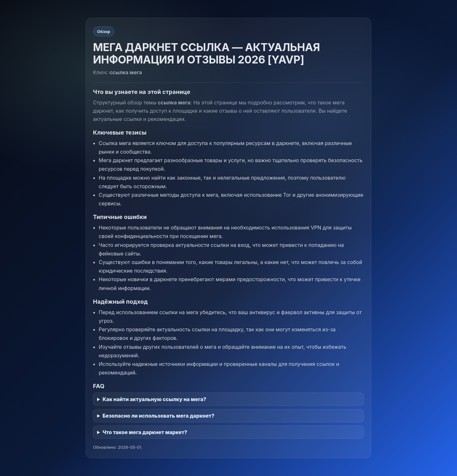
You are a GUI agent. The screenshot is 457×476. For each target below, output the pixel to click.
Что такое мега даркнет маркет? (145, 432)
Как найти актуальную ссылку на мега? (154, 399)
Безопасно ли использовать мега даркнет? (159, 416)
